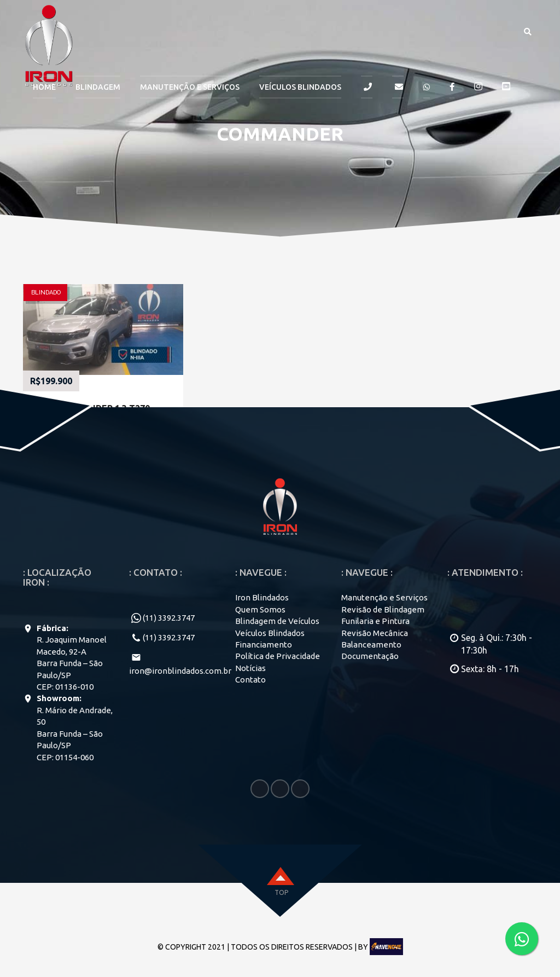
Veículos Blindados (300, 87)
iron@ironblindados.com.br (180, 671)
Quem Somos (260, 609)
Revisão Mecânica (375, 633)
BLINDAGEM (98, 87)
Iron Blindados (262, 597)
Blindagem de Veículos (277, 621)
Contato (250, 680)
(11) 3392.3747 (169, 618)
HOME (44, 87)
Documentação (370, 656)
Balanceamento (371, 644)
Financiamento (264, 644)
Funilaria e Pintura (375, 621)
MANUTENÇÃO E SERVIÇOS (190, 87)
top (281, 892)
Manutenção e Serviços (384, 597)
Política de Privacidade (278, 656)
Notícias (250, 668)
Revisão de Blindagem (383, 609)
